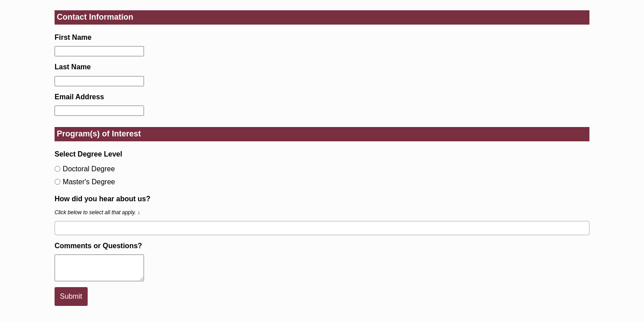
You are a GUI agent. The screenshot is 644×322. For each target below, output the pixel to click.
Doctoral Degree (85, 169)
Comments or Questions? (98, 246)
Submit (71, 296)
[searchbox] (60, 228)
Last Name (73, 67)
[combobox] (322, 228)
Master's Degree (85, 182)
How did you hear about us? (102, 199)
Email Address (79, 97)
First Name (73, 37)
